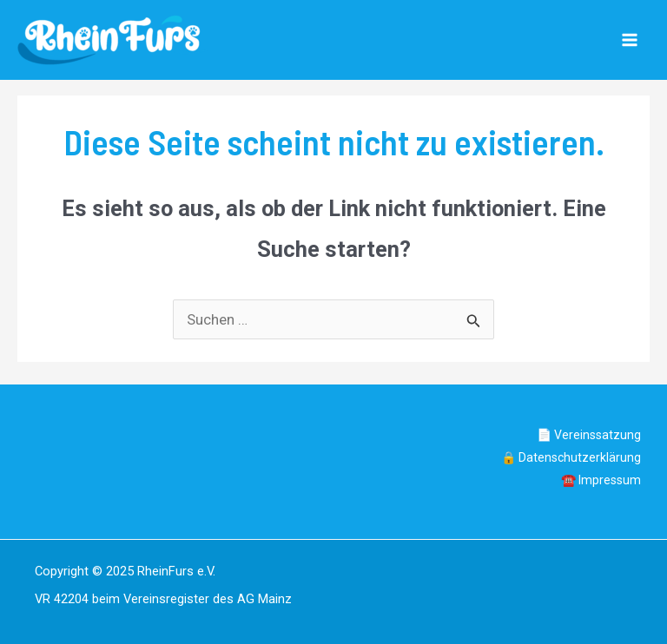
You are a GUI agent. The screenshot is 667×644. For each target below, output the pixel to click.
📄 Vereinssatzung (589, 435)
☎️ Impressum (601, 480)
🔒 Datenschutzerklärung (571, 457)
